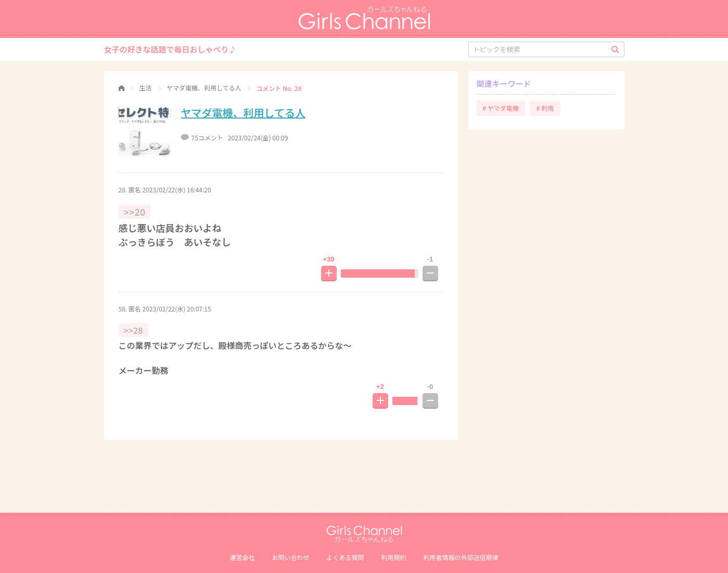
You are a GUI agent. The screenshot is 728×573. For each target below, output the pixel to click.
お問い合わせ (290, 557)
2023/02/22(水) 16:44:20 (177, 190)
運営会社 (242, 557)
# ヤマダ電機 (501, 108)
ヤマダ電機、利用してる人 (243, 113)
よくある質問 (345, 557)
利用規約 (394, 557)
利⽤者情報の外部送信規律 (461, 557)
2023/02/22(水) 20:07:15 (177, 309)
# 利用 (545, 108)
